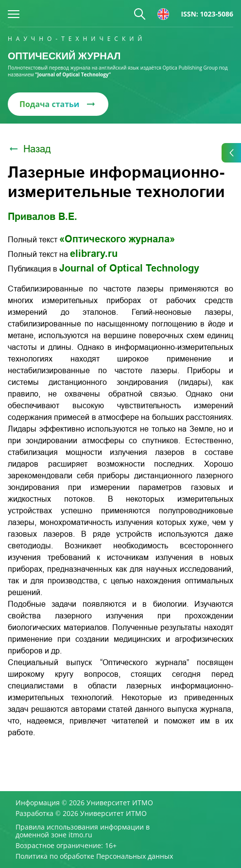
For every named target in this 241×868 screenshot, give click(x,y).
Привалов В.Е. (43, 217)
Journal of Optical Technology (129, 268)
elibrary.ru (94, 253)
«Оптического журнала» (117, 239)
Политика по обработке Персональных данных (94, 856)
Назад (29, 149)
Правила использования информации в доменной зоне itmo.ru (83, 831)
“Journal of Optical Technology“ (73, 74)
